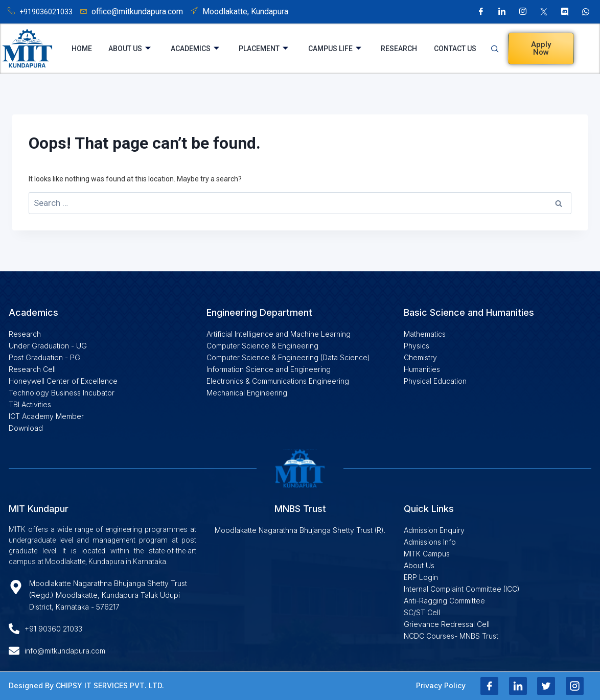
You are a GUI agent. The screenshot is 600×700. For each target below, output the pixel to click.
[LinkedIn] (502, 12)
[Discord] (565, 12)
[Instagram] (523, 12)
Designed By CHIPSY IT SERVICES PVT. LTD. (86, 685)
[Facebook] (481, 12)
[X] (544, 12)
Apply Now (541, 48)
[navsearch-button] (498, 49)
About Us (129, 49)
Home (81, 49)
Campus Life (335, 49)
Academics (194, 49)
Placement (263, 49)
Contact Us (456, 49)
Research (399, 49)
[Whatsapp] (586, 12)
